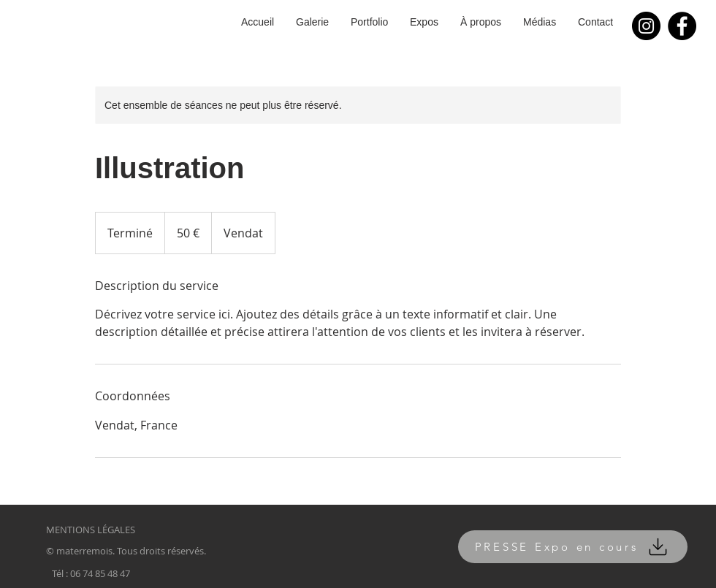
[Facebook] (682, 26)
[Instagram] (646, 26)
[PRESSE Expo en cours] (573, 547)
